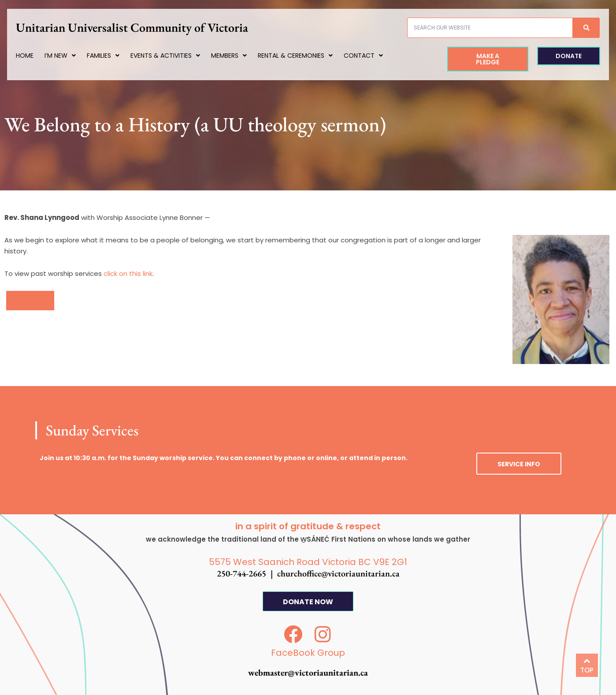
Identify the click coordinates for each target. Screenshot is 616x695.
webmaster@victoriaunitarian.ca (308, 673)
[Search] (577, 28)
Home (33, 56)
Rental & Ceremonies (304, 56)
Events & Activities (174, 56)
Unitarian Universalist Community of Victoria (140, 27)
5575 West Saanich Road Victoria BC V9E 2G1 (308, 562)
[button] (30, 301)
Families (111, 56)
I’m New (69, 56)
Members (237, 56)
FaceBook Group (308, 653)
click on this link (128, 273)
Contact (372, 56)
